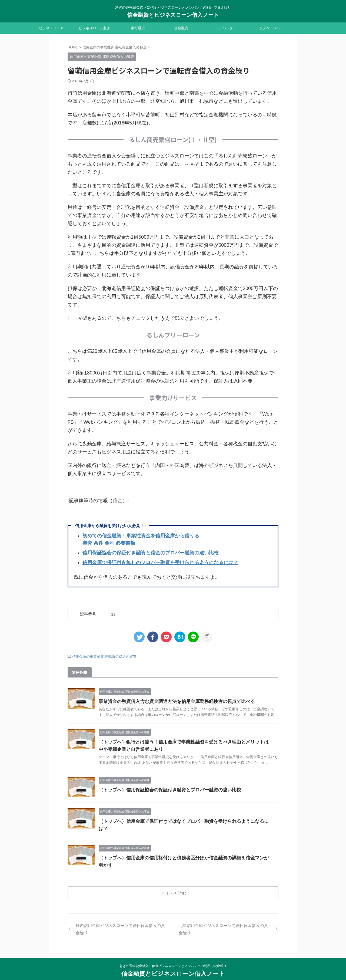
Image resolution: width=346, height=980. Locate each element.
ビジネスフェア (51, 28)
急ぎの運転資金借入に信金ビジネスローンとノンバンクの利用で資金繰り (173, 955)
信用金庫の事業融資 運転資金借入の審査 (104, 656)
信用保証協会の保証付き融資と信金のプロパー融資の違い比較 (151, 553)
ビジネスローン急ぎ (94, 28)
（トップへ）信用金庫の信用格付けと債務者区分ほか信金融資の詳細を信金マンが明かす (185, 852)
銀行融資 (138, 28)
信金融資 (181, 28)
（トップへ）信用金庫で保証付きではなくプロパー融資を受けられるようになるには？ (183, 820)
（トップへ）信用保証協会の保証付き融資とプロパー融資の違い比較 (166, 789)
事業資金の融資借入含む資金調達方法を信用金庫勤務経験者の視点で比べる (172, 701)
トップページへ (268, 28)
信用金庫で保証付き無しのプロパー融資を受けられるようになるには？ (160, 563)
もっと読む (176, 882)
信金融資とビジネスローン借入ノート (173, 15)
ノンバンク (224, 28)
